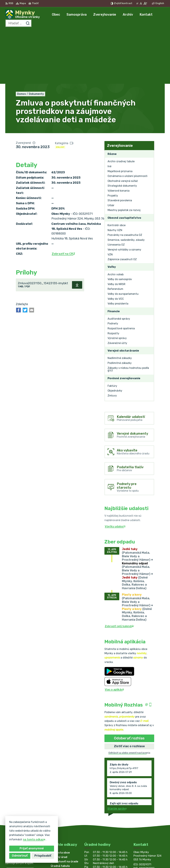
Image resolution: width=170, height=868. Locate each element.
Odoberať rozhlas (129, 684)
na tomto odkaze (34, 839)
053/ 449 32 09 (144, 824)
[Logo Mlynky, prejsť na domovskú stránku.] (22, 14)
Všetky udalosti (115, 472)
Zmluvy (60, 93)
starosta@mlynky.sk (147, 831)
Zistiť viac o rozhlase (129, 692)
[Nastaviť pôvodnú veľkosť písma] (141, 3)
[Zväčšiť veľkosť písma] (145, 3)
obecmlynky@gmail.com (149, 828)
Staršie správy (117, 754)
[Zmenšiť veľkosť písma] (137, 3)
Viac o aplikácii (114, 635)
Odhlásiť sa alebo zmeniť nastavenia (129, 699)
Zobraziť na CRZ (63, 200)
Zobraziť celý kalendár (119, 572)
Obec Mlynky (101, 859)
